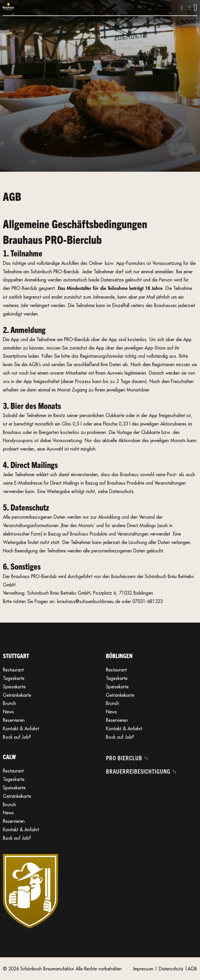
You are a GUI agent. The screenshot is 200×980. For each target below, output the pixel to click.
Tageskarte (14, 678)
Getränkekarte (17, 695)
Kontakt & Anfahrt (21, 729)
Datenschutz (171, 969)
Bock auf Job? (17, 737)
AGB (192, 969)
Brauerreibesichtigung (141, 771)
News (8, 712)
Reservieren (14, 720)
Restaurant (13, 670)
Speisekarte (14, 687)
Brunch (9, 703)
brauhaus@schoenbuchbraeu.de (89, 601)
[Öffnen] (195, 8)
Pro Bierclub (127, 758)
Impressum (143, 969)
